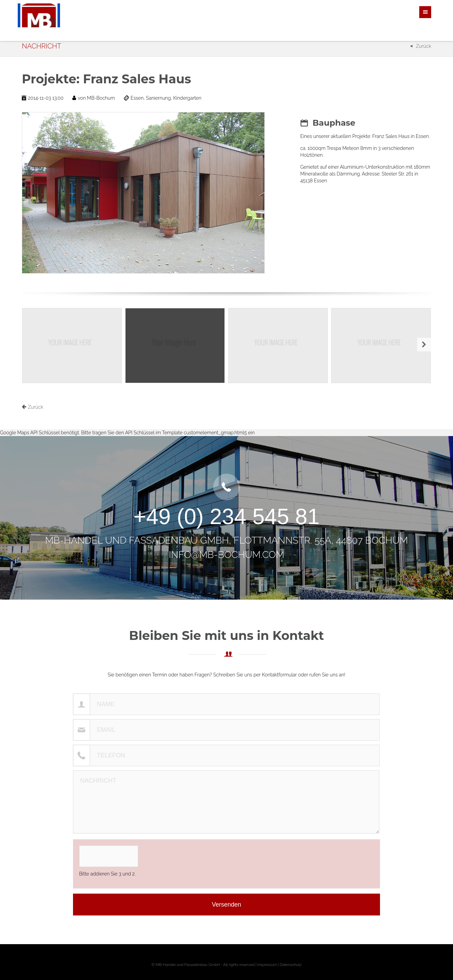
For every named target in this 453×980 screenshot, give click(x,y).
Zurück (423, 46)
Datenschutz (291, 965)
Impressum (267, 965)
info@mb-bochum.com (227, 555)
